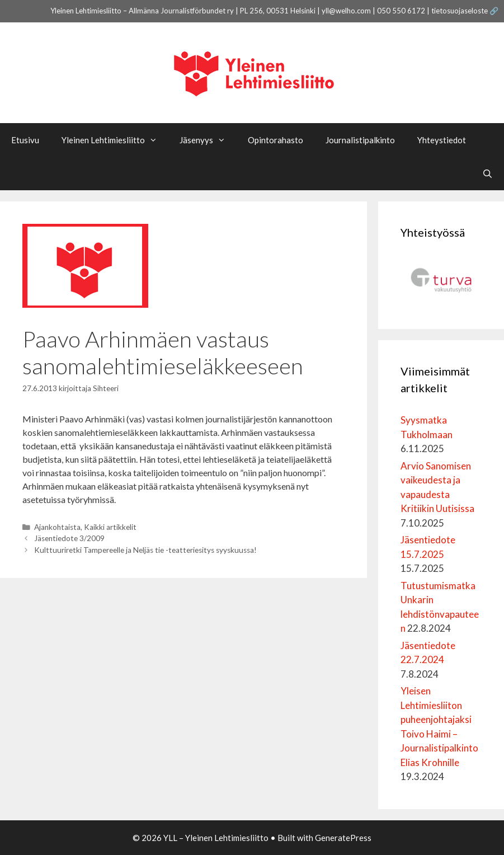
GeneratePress (343, 838)
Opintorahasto (275, 140)
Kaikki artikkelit (110, 527)
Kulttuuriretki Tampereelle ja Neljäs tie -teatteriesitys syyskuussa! (145, 550)
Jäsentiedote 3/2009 (69, 538)
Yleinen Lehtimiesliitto (115, 140)
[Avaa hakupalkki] (487, 173)
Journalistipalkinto (360, 140)
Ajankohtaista (57, 527)
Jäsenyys (208, 140)
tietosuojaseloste (460, 11)
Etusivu (25, 140)
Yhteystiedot (442, 140)
